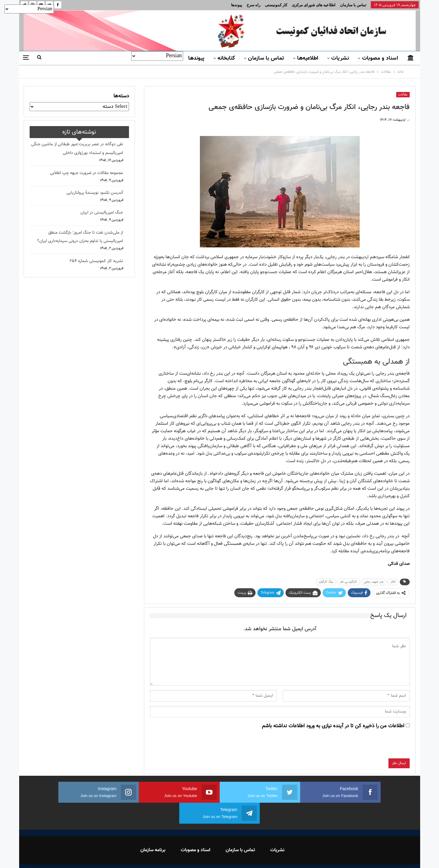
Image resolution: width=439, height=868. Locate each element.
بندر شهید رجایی (374, 582)
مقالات (403, 95)
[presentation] (364, 747)
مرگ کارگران (326, 582)
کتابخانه (226, 58)
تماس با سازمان (353, 5)
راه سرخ (253, 5)
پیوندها (237, 5)
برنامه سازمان (153, 829)
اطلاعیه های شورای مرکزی (314, 5)
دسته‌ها (121, 96)
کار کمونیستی (276, 5)
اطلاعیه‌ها (308, 58)
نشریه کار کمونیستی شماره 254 (96, 261)
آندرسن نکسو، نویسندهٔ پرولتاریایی (95, 193)
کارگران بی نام (349, 582)
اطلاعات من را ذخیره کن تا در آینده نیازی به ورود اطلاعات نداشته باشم (333, 726)
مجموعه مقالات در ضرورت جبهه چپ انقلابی (86, 173)
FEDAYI (206, 856)
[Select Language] (157, 56)
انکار (393, 582)
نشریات (340, 58)
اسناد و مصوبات (380, 58)
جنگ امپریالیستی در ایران (102, 213)
